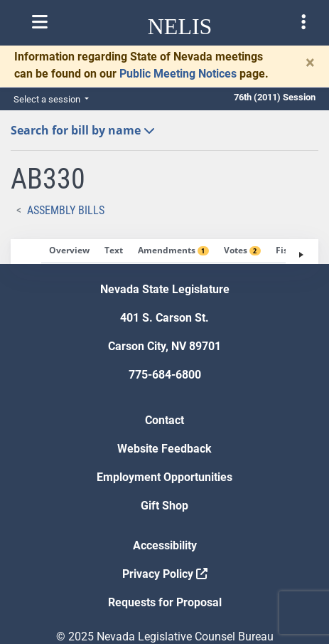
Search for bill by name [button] (83, 130)
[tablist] (164, 252)
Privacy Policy (165, 574)
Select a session (48, 99)
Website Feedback (164, 449)
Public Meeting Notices (178, 74)
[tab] (69, 251)
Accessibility (165, 545)
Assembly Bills (66, 210)
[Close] (310, 63)
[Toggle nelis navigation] (40, 22)
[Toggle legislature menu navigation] (303, 22)
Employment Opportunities (164, 477)
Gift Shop (164, 506)
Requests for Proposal (165, 602)
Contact (164, 420)
